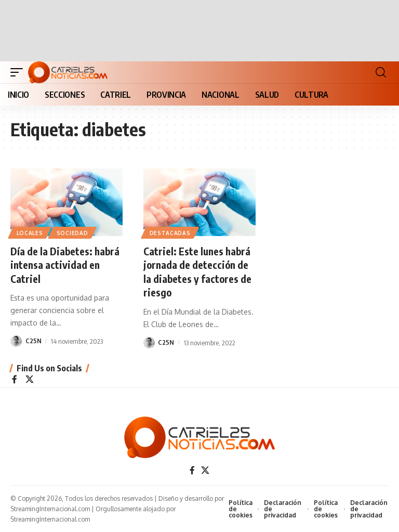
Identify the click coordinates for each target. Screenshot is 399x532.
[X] (30, 378)
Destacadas (170, 233)
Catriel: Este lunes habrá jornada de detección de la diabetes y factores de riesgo (198, 271)
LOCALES (30, 233)
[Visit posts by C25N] (16, 340)
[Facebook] (15, 378)
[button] (19, 72)
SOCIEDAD (73, 233)
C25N (34, 340)
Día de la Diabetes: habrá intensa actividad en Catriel (66, 264)
